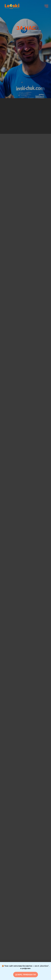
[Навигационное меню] (46, 6)
